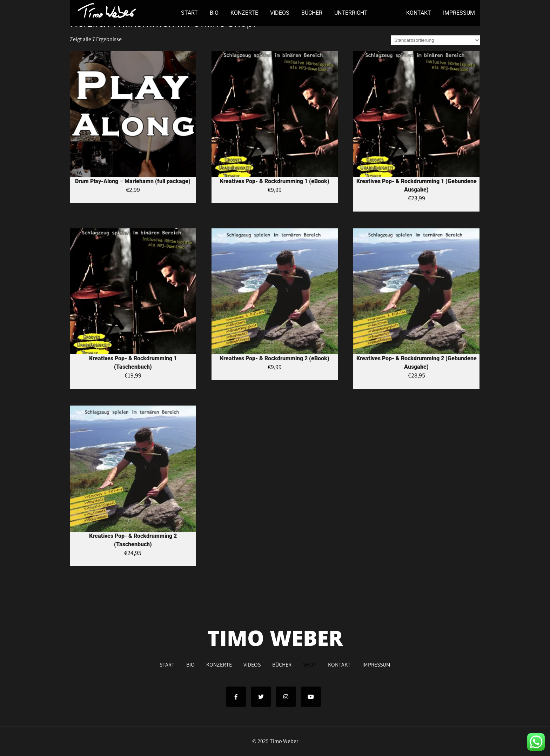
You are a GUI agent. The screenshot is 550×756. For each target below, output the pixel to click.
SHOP (387, 13)
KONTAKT (419, 13)
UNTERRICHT (351, 13)
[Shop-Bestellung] (435, 40)
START (189, 13)
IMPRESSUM (459, 13)
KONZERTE (244, 13)
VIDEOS (280, 13)
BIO (214, 13)
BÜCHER (312, 13)
